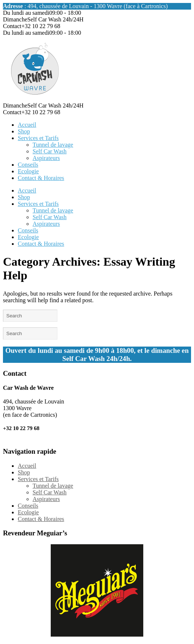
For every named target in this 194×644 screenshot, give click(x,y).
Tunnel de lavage (53, 145)
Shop (24, 131)
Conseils (28, 165)
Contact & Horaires (41, 178)
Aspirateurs (46, 158)
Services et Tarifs (38, 138)
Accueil (27, 125)
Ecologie (28, 171)
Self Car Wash (50, 151)
